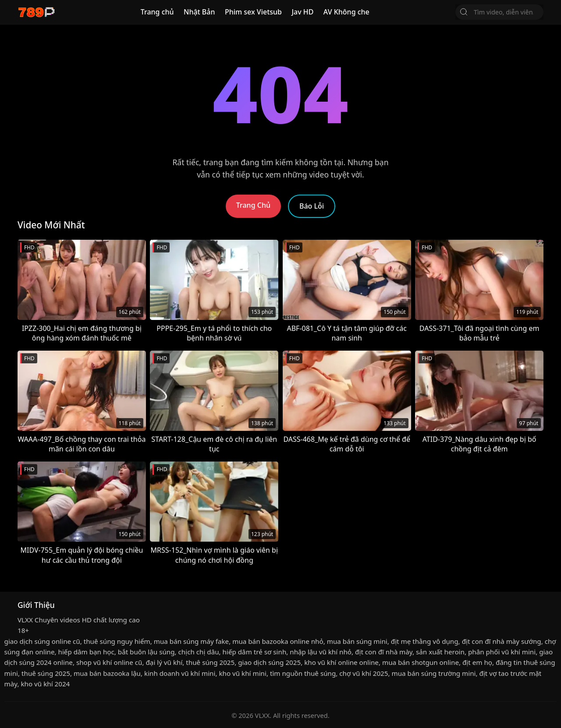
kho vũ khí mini (242, 673)
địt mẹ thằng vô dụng (425, 641)
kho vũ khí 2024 (45, 684)
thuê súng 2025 (210, 662)
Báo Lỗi (312, 206)
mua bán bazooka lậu (107, 673)
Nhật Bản (199, 12)
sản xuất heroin (440, 652)
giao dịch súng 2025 (269, 662)
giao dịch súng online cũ (42, 641)
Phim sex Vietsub (253, 12)
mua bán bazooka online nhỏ (278, 641)
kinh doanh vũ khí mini (180, 673)
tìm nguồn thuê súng (303, 673)
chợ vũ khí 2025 (364, 673)
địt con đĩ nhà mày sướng (502, 641)
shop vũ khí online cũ (109, 662)
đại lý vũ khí (164, 662)
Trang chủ (157, 12)
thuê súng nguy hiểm (117, 641)
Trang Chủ (253, 205)
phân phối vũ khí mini (502, 652)
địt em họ (477, 662)
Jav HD (302, 12)
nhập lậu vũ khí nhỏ (321, 652)
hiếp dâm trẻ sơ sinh (255, 652)
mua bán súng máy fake (191, 641)
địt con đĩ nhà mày (384, 652)
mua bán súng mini (357, 641)
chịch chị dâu (199, 652)
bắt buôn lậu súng (146, 652)
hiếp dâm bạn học (86, 652)
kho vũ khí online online (341, 662)
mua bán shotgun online (421, 662)
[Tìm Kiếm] (464, 12)
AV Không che (346, 12)
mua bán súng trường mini (433, 673)
